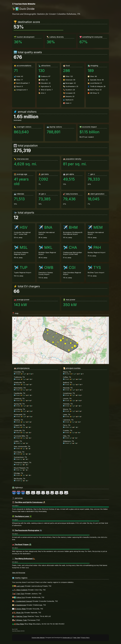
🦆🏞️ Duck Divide (23, 9)
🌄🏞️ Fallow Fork (18, 597)
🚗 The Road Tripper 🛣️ (22, 544)
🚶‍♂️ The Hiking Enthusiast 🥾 (24, 559)
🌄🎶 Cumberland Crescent (22, 601)
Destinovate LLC (67, 638)
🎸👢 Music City (18, 613)
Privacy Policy (85, 638)
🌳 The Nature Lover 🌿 (22, 516)
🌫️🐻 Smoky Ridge (19, 609)
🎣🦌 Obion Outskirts (20, 590)
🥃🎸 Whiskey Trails (19, 620)
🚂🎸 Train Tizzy (18, 594)
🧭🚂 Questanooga (19, 605)
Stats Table (77, 638)
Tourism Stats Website (38, 638)
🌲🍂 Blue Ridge (18, 624)
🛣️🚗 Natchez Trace (20, 616)
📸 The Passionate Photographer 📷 (27, 530)
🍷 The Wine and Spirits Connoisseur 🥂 (29, 502)
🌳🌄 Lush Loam (18, 586)
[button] (15, 319)
